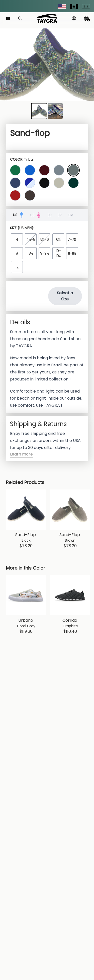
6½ (58, 239)
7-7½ (72, 239)
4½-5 (31, 239)
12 (17, 267)
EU (50, 215)
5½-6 (45, 239)
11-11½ (72, 253)
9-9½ (44, 253)
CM (71, 215)
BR (60, 215)
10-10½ (58, 253)
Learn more (21, 454)
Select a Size (65, 296)
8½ (31, 253)
